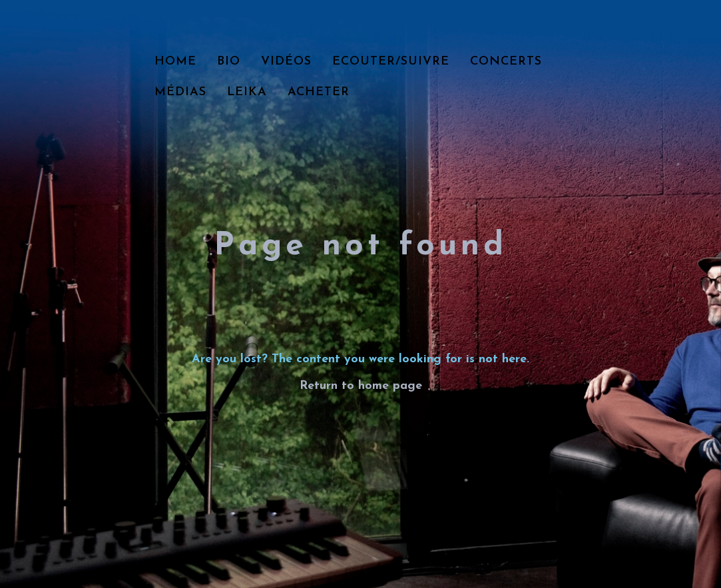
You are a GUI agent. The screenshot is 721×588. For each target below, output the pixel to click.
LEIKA (247, 92)
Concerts (506, 62)
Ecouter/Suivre (391, 62)
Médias (180, 92)
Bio (229, 62)
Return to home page (361, 386)
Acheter (319, 92)
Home (175, 62)
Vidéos (286, 62)
